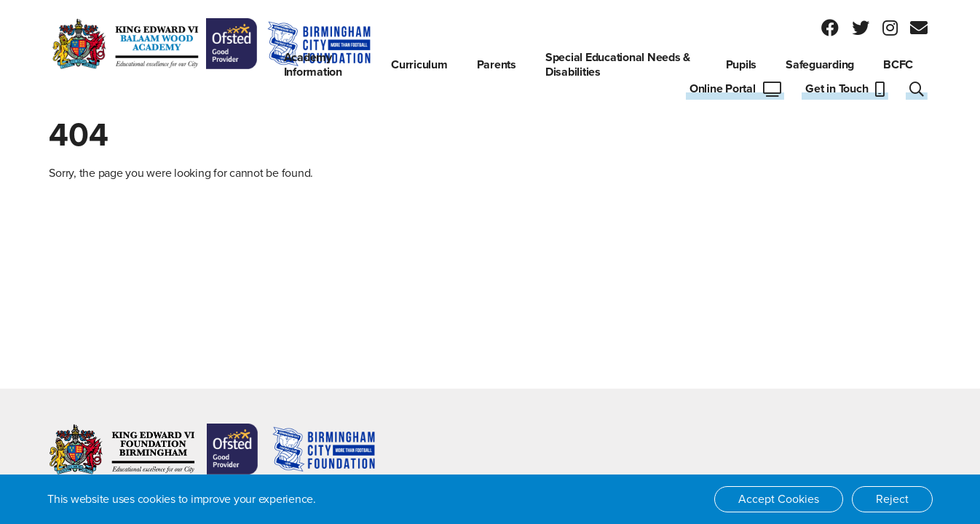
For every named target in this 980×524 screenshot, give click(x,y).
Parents (497, 65)
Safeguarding (820, 65)
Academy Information (313, 65)
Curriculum (419, 65)
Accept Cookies (779, 499)
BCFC (898, 65)
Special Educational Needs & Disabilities (618, 65)
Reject (892, 499)
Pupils (742, 65)
